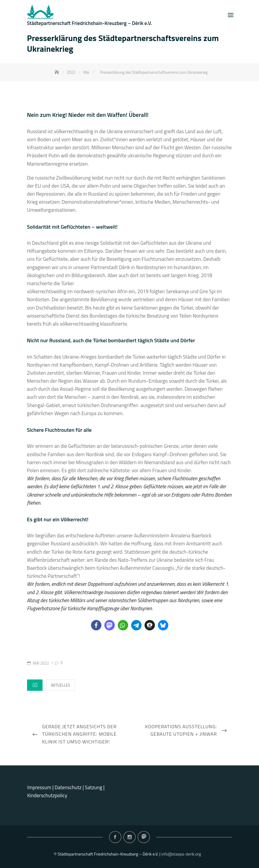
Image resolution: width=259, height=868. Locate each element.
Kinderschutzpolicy (47, 795)
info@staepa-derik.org (181, 854)
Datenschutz (69, 787)
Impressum (39, 787)
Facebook (115, 837)
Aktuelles (60, 685)
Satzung (93, 787)
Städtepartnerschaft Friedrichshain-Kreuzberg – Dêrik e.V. (90, 23)
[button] (96, 625)
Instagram (129, 837)
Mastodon (144, 837)
